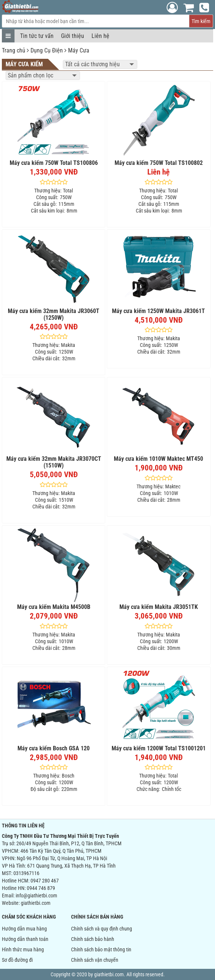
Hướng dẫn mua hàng (24, 929)
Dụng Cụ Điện (47, 50)
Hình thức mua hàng (23, 949)
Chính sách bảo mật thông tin (101, 949)
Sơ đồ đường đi (17, 960)
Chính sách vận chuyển (95, 960)
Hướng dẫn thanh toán (25, 939)
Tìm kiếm (201, 21)
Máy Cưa (79, 50)
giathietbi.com (36, 903)
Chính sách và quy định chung (102, 929)
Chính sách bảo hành (93, 939)
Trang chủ (14, 50)
